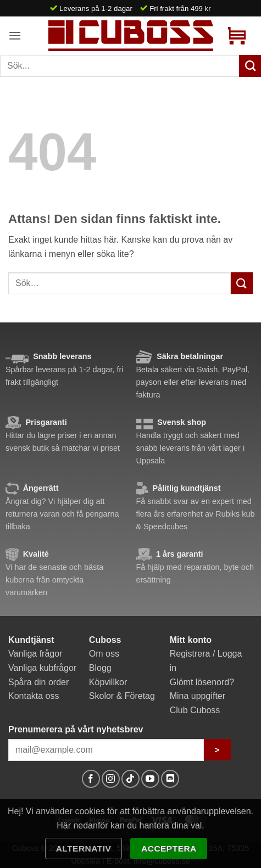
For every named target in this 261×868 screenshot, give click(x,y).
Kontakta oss (34, 696)
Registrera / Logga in (206, 661)
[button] (15, 35)
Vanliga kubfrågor (42, 668)
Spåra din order (38, 682)
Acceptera (169, 849)
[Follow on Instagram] (111, 779)
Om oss (104, 654)
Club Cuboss (195, 710)
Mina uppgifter (198, 696)
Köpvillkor (108, 682)
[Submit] (242, 283)
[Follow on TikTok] (130, 779)
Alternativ (84, 849)
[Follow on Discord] (170, 779)
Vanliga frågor (35, 654)
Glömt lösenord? (202, 682)
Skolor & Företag (122, 696)
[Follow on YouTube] (150, 779)
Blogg (100, 668)
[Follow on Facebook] (91, 779)
